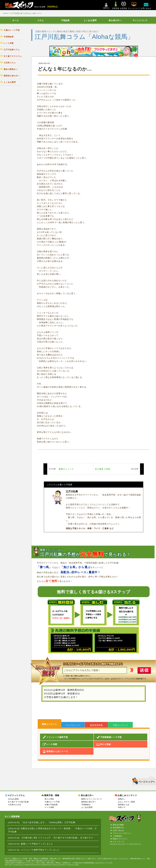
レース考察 (49, 807)
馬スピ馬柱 (49, 799)
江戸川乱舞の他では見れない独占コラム (26, 13)
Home (6, 13)
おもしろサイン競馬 (126, 802)
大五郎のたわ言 (15, 805)
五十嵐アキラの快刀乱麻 (18, 802)
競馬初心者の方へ (89, 802)
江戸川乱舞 (72, 491)
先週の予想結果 (51, 805)
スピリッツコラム (16, 795)
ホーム (16, 20)
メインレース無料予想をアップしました (40, 850)
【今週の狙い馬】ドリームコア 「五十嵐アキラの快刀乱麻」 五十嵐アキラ (57, 838)
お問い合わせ (118, 830)
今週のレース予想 (52, 802)
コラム (41, 20)
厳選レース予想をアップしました (37, 844)
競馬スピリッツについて (92, 799)
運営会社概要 (118, 825)
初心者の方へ (115, 20)
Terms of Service (68, 865)
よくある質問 (90, 20)
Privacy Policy (52, 865)
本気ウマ (122, 807)
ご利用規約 (117, 836)
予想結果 (65, 20)
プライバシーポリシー (122, 833)
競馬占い (122, 799)
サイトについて (140, 20)
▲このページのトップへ (143, 780)
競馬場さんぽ (124, 805)
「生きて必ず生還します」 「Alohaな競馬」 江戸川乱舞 (48, 822)
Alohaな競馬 (13, 799)
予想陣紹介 (86, 805)
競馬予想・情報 (52, 795)
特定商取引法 (118, 828)
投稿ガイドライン (120, 839)
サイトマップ (118, 842)
